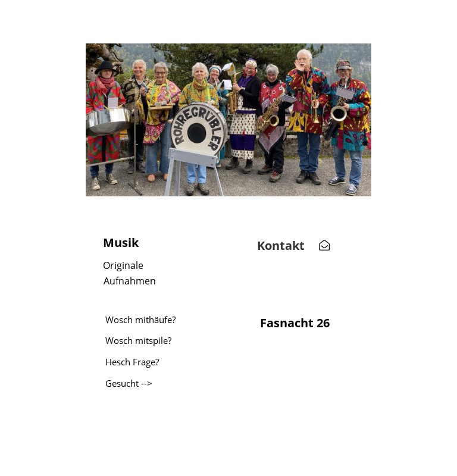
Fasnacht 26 (295, 323)
